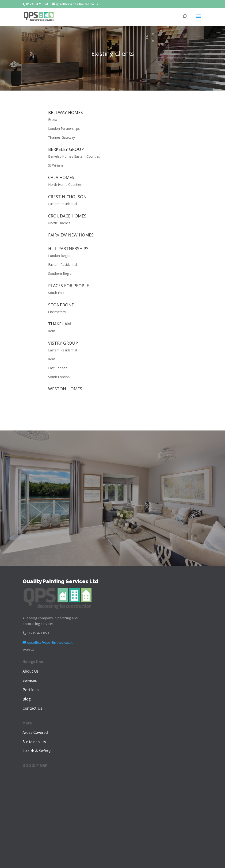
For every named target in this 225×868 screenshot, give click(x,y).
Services (30, 680)
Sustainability (34, 742)
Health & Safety (36, 751)
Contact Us (32, 708)
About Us (31, 671)
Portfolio (31, 690)
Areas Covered (35, 732)
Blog (27, 699)
